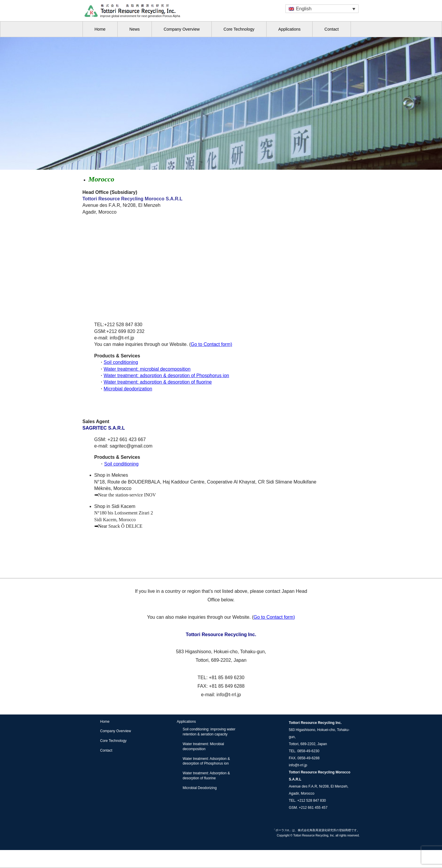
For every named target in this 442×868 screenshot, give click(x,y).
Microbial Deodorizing (200, 788)
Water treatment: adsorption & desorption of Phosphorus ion (166, 376)
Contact (331, 29)
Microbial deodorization (128, 389)
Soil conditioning (121, 362)
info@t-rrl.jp (298, 765)
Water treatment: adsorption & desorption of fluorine (158, 382)
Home (100, 29)
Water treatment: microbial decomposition (147, 369)
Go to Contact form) (212, 344)
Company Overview (182, 29)
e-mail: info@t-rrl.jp (221, 695)
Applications (290, 29)
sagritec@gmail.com (131, 446)
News (135, 29)
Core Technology (239, 29)
